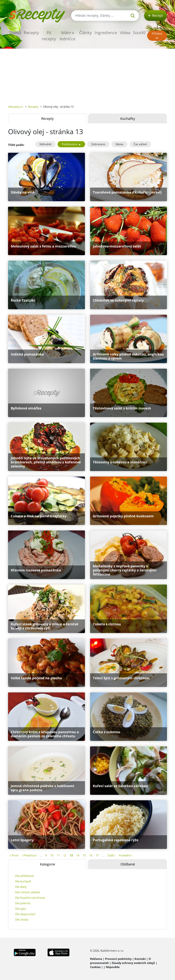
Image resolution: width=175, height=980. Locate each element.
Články (85, 33)
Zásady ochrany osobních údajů (133, 963)
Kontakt (140, 959)
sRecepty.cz (16, 107)
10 (52, 855)
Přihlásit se (157, 36)
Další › (112, 855)
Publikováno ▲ (71, 144)
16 (91, 855)
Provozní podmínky (118, 959)
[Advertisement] (87, 74)
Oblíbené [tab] (128, 864)
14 (78, 855)
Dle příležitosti (25, 876)
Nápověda (113, 967)
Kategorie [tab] (48, 864)
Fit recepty (49, 36)
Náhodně (45, 144)
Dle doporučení (25, 914)
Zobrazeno (98, 144)
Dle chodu (22, 920)
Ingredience (106, 33)
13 (71, 855)
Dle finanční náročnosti (30, 898)
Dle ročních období (28, 892)
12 (65, 855)
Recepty (31, 33)
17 (97, 855)
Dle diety (21, 887)
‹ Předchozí (29, 855)
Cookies (95, 967)
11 (58, 855)
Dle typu (21, 909)
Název (119, 144)
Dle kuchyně (23, 881)
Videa (125, 33)
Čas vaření (140, 144)
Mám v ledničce (68, 36)
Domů (15, 33)
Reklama (96, 959)
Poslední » (126, 855)
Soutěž (139, 33)
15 (84, 855)
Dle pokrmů (23, 903)
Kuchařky (128, 119)
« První (14, 855)
